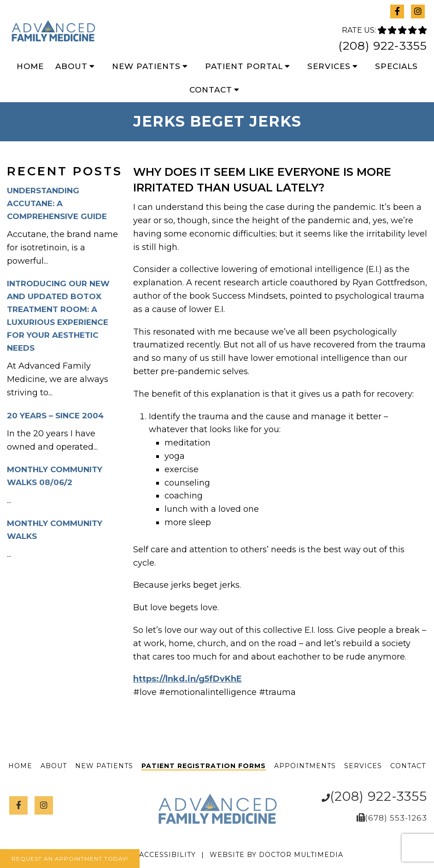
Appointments (305, 766)
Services (329, 66)
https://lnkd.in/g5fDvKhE (188, 679)
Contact (211, 90)
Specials (396, 66)
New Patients (146, 66)
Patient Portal (244, 66)
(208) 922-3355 (383, 46)
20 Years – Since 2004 (55, 416)
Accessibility (167, 855)
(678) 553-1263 (396, 818)
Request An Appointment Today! (70, 859)
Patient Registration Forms (204, 766)
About (71, 66)
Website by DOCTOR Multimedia (276, 855)
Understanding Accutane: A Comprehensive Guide (57, 203)
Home (30, 66)
